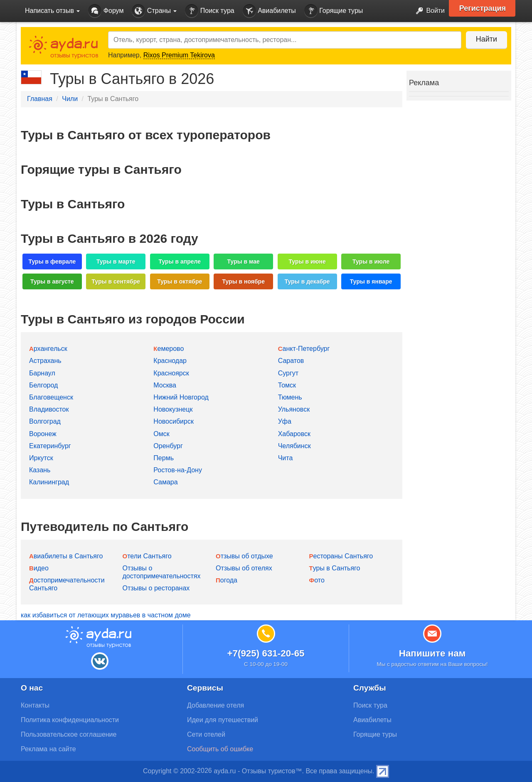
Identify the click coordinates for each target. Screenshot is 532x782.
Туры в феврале (52, 261)
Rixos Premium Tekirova (179, 55)
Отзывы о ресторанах (156, 588)
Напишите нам (432, 653)
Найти (486, 39)
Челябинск (294, 446)
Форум (106, 11)
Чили (70, 99)
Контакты (35, 705)
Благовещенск (51, 397)
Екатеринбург (50, 446)
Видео (39, 568)
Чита (286, 458)
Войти (428, 11)
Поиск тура (209, 11)
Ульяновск (294, 409)
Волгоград (45, 421)
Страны (154, 11)
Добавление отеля (216, 705)
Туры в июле (371, 261)
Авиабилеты (269, 11)
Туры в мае (244, 261)
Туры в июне (307, 261)
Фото (317, 580)
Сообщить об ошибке (220, 749)
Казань (40, 470)
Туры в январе (371, 281)
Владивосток (49, 409)
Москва (165, 385)
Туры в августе (52, 281)
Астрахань (45, 361)
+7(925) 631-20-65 (266, 653)
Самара (165, 482)
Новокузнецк (173, 409)
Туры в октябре (180, 281)
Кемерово (169, 349)
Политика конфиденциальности (70, 720)
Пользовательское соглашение (69, 734)
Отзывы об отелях (244, 568)
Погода (227, 580)
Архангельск (48, 349)
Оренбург (168, 446)
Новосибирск (174, 421)
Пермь (164, 458)
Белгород (43, 385)
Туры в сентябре (116, 281)
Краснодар (170, 361)
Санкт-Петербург (304, 349)
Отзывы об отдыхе (244, 556)
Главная (40, 99)
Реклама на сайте (48, 749)
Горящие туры (334, 11)
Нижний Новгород (181, 397)
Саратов (291, 361)
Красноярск (171, 373)
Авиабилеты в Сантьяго (66, 556)
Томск (287, 385)
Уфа (285, 421)
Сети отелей (206, 734)
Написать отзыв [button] (52, 11)
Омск (161, 434)
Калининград (49, 482)
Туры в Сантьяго (335, 568)
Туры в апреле (180, 261)
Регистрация (483, 8)
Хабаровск (294, 434)
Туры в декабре (307, 281)
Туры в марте (116, 261)
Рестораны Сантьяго (341, 556)
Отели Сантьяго (147, 556)
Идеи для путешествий (223, 720)
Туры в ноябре (243, 281)
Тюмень (290, 397)
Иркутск (41, 458)
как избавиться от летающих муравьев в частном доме (106, 615)
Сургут (288, 373)
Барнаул (42, 373)
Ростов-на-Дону (178, 470)
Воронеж (43, 434)
